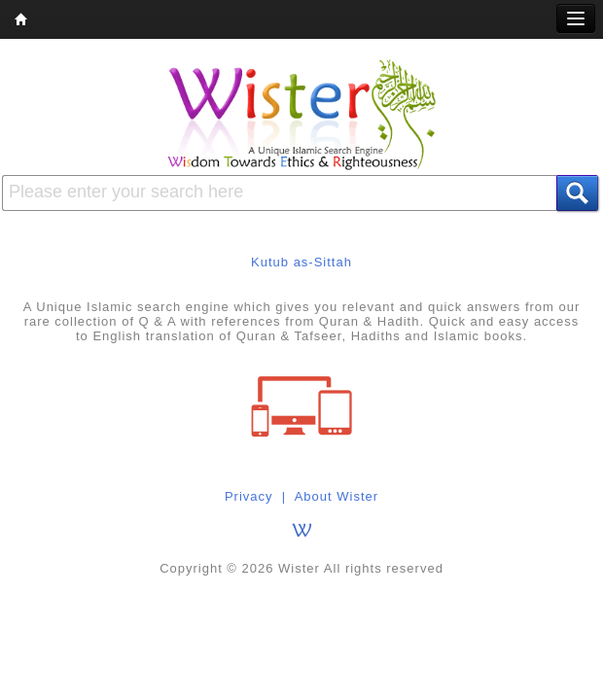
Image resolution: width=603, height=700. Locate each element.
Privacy (249, 496)
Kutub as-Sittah (301, 262)
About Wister (337, 496)
